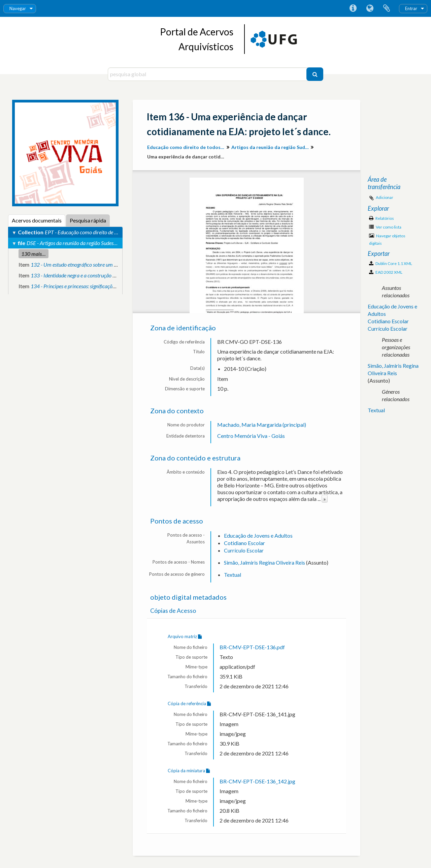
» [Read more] (325, 499)
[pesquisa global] (208, 74)
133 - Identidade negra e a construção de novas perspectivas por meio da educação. (120, 275)
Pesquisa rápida (88, 220)
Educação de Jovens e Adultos (258, 535)
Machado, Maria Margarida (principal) (262, 425)
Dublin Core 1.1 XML (391, 263)
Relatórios (382, 218)
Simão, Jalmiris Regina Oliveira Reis (264, 562)
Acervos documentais (37, 220)
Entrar (411, 8)
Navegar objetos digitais (387, 240)
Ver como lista (385, 227)
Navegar (18, 8)
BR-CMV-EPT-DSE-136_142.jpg (257, 781)
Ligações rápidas (353, 8)
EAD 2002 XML (386, 272)
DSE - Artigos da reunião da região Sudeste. (73, 243)
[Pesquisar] (315, 74)
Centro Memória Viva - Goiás (251, 436)
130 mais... (34, 254)
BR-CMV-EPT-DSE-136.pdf (252, 647)
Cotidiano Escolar (244, 543)
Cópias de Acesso (173, 611)
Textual (233, 575)
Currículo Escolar (244, 550)
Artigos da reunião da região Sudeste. (271, 147)
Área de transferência (387, 8)
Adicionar (385, 197)
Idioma (370, 8)
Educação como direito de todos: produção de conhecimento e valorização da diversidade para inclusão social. (187, 147)
